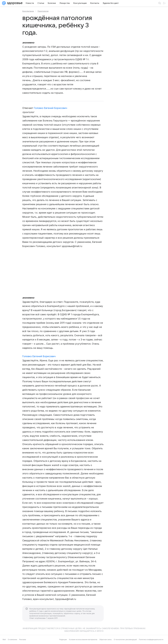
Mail (4, 639)
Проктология (43, 11)
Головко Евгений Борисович (50, 108)
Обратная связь (106, 639)
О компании (12, 639)
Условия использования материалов (83, 639)
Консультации (28, 11)
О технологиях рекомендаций (125, 639)
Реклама (23, 639)
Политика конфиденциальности (151, 639)
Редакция (63, 639)
